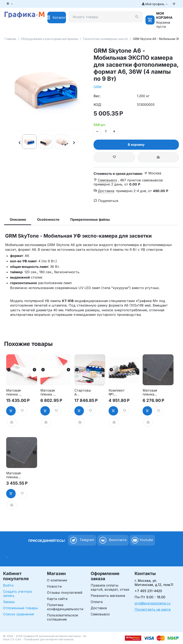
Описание (18, 219)
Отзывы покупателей (65, 593)
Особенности (48, 219)
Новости (54, 586)
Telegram (82, 540)
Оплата (97, 602)
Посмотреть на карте (153, 609)
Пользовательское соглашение (63, 617)
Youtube (142, 540)
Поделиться (106, 201)
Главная (10, 39)
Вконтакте (113, 540)
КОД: (98, 105)
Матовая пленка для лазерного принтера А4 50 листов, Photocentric (151, 392)
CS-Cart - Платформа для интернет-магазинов (42, 639)
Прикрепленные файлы (90, 219)
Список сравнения (18, 614)
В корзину (136, 145)
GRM (97, 87)
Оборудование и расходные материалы (49, 39)
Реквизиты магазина (108, 596)
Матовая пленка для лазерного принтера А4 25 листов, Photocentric (15, 475)
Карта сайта (57, 599)
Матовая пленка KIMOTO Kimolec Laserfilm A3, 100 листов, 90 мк (13, 392)
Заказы (9, 602)
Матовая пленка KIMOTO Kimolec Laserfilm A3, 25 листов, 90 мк (48, 392)
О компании (57, 580)
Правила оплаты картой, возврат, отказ (110, 587)
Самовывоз (100, 614)
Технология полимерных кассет (106, 39)
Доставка (99, 608)
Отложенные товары (20, 608)
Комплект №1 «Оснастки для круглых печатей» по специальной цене (117, 392)
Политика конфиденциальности (65, 607)
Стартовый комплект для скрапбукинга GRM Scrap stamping (83, 392)
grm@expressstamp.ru (152, 603)
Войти (8, 585)
